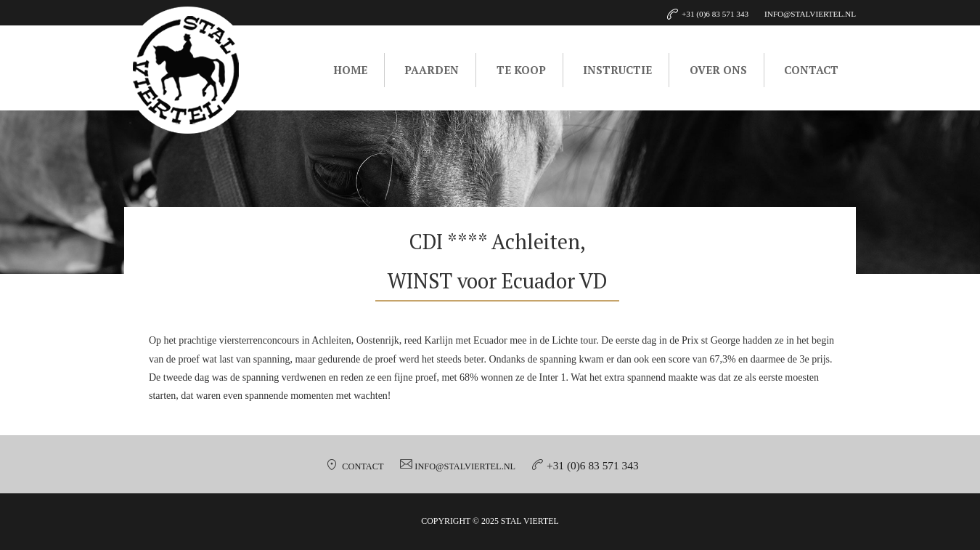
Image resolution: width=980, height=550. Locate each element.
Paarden (432, 70)
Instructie (617, 70)
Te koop (521, 70)
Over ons (718, 70)
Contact (811, 70)
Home (350, 70)
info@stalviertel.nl (465, 466)
